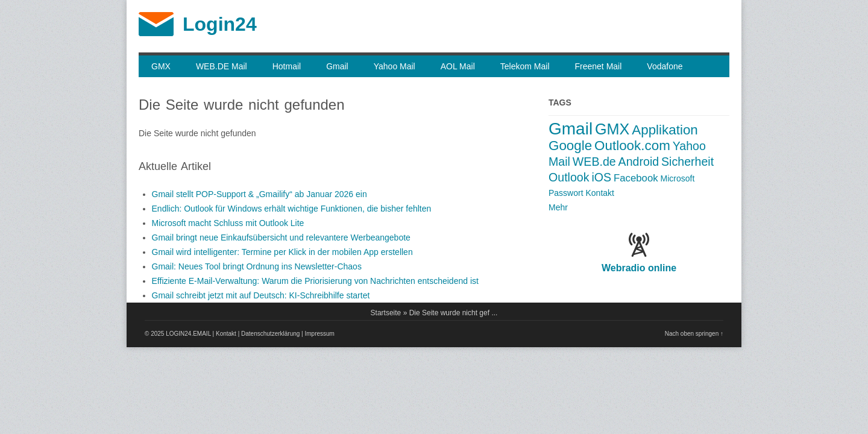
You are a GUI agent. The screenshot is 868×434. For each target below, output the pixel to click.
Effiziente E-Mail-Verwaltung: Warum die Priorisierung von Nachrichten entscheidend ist (315, 281)
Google (570, 146)
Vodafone (665, 66)
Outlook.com (632, 146)
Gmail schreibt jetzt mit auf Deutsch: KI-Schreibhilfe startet (261, 295)
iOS (601, 177)
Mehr (558, 207)
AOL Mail (458, 66)
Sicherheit (687, 162)
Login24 (220, 24)
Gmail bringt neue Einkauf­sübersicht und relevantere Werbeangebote (281, 237)
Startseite (386, 313)
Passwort (566, 193)
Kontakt (599, 193)
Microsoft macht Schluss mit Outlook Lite (228, 223)
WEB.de (594, 162)
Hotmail (287, 66)
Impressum (320, 334)
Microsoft (678, 178)
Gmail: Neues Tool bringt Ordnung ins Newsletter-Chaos (257, 266)
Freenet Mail (599, 66)
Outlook (569, 177)
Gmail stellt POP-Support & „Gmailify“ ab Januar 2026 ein (259, 194)
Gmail (337, 66)
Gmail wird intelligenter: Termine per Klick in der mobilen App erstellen (282, 252)
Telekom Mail (525, 66)
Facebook (636, 178)
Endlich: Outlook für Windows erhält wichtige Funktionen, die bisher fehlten (292, 209)
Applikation (665, 130)
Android (639, 162)
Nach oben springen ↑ (694, 334)
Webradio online (639, 268)
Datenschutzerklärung (270, 334)
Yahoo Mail (395, 66)
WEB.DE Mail (222, 66)
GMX (161, 66)
